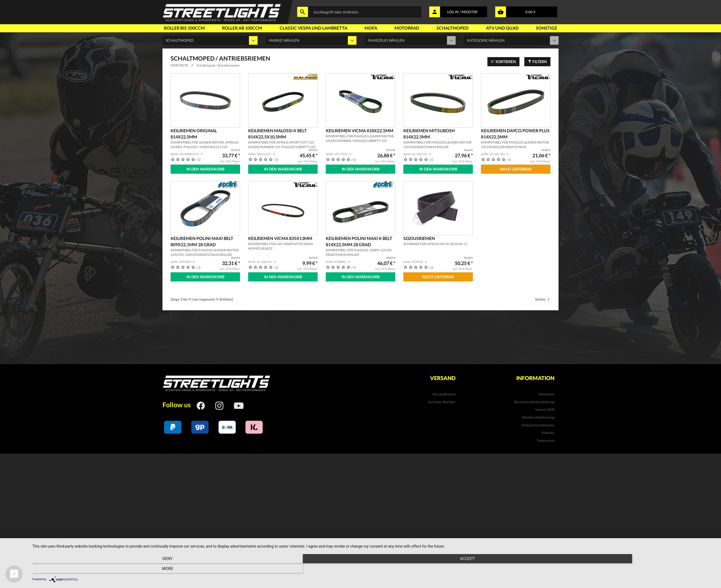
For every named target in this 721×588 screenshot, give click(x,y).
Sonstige (547, 28)
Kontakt (548, 431)
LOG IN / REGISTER (462, 12)
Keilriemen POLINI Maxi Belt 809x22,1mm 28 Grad (205, 246)
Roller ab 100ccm (242, 28)
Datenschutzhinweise (538, 423)
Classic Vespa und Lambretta (313, 28)
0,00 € (531, 12)
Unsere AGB (545, 408)
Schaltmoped (453, 28)
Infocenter (547, 393)
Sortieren (503, 62)
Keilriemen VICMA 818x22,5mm (360, 136)
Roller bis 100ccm (184, 28)
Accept (374, 569)
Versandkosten (444, 393)
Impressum (546, 439)
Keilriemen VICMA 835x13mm (283, 242)
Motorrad (407, 28)
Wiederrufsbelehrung (538, 416)
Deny (135, 569)
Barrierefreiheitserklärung (534, 400)
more (613, 569)
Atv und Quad (502, 28)
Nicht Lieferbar (516, 169)
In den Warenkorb (205, 169)
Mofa (371, 28)
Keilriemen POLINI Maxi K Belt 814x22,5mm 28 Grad (360, 246)
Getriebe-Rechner (442, 400)
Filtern (537, 62)
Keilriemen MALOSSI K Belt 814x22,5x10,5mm (283, 139)
